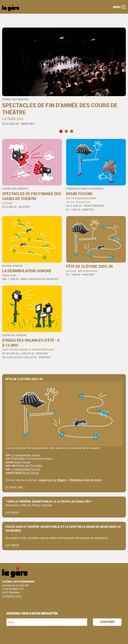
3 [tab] (71, 131)
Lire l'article (12, 512)
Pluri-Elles (36, 466)
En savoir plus (14, 487)
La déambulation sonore (26, 455)
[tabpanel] (64, 77)
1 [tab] (61, 131)
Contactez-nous (12, 596)
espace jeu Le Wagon (52, 480)
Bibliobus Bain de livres (86, 480)
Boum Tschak (22, 462)
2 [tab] (66, 131)
